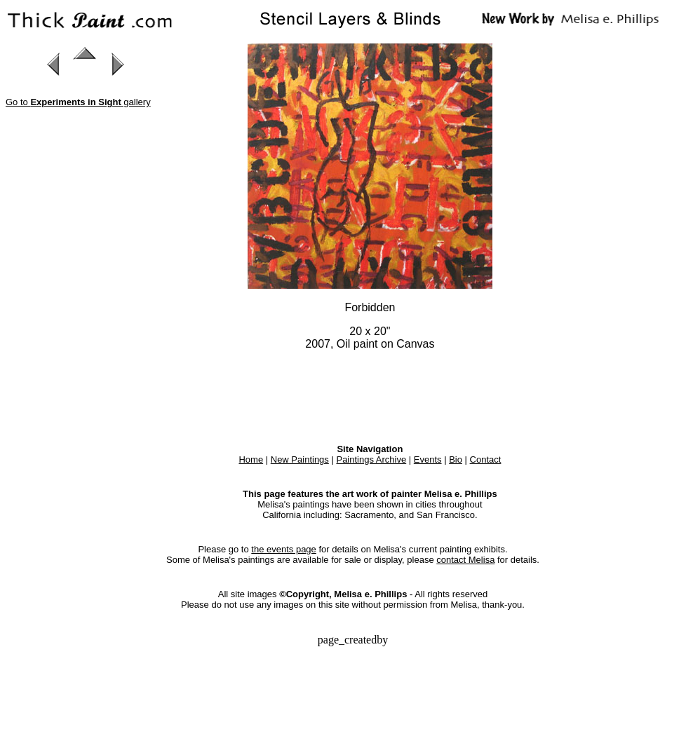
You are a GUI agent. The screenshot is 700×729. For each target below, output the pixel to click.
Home (251, 459)
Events (428, 459)
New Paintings (300, 459)
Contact (486, 459)
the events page (284, 549)
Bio (456, 459)
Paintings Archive (371, 459)
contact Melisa (465, 560)
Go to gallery (78, 102)
